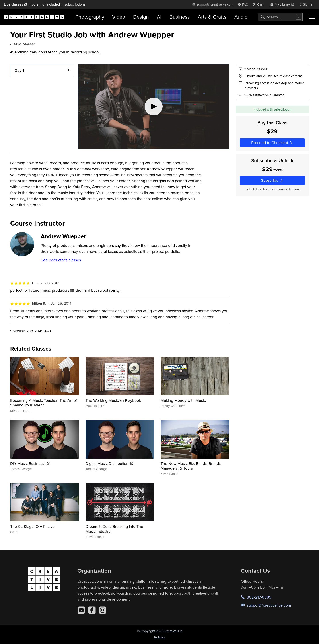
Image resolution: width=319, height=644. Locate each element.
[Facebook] (92, 610)
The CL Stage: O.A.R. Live (32, 526)
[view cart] (259, 4)
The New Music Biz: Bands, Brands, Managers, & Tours (191, 466)
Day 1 (19, 70)
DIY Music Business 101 (30, 463)
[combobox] (280, 17)
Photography (90, 17)
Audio (241, 17)
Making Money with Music (183, 400)
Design (141, 17)
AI (159, 17)
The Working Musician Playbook (113, 400)
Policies (160, 637)
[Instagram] (103, 610)
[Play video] (154, 106)
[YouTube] (81, 610)
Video (119, 17)
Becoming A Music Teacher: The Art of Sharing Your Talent (44, 403)
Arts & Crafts (212, 17)
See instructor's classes (61, 260)
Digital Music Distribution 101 (110, 463)
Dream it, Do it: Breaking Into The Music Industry (114, 529)
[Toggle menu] (312, 17)
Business (180, 17)
